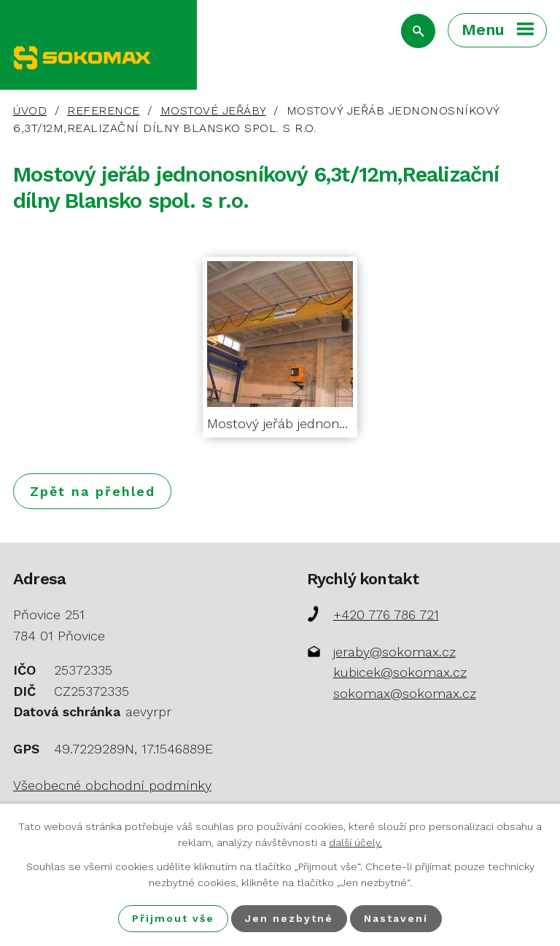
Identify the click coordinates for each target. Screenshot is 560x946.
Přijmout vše (173, 918)
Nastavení (396, 918)
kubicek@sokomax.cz (400, 672)
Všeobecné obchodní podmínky (112, 785)
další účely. (355, 842)
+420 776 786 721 (386, 614)
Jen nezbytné (289, 918)
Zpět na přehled (93, 491)
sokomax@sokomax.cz (405, 693)
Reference (104, 111)
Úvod (30, 111)
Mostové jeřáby (213, 111)
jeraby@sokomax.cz (394, 652)
